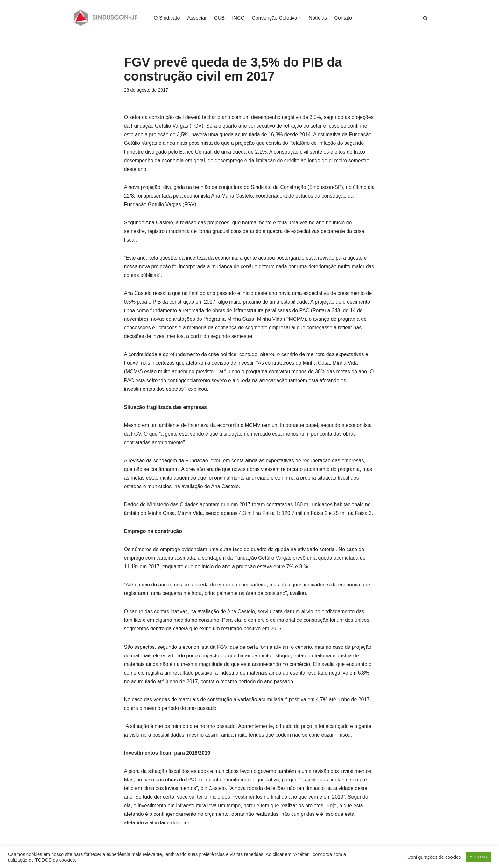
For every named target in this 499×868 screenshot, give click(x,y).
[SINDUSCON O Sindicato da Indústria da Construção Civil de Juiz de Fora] (105, 18)
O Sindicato (167, 18)
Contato (344, 18)
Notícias (318, 18)
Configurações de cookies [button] (434, 857)
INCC (239, 18)
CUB (220, 18)
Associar (197, 18)
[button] (300, 18)
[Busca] (425, 18)
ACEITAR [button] (478, 857)
